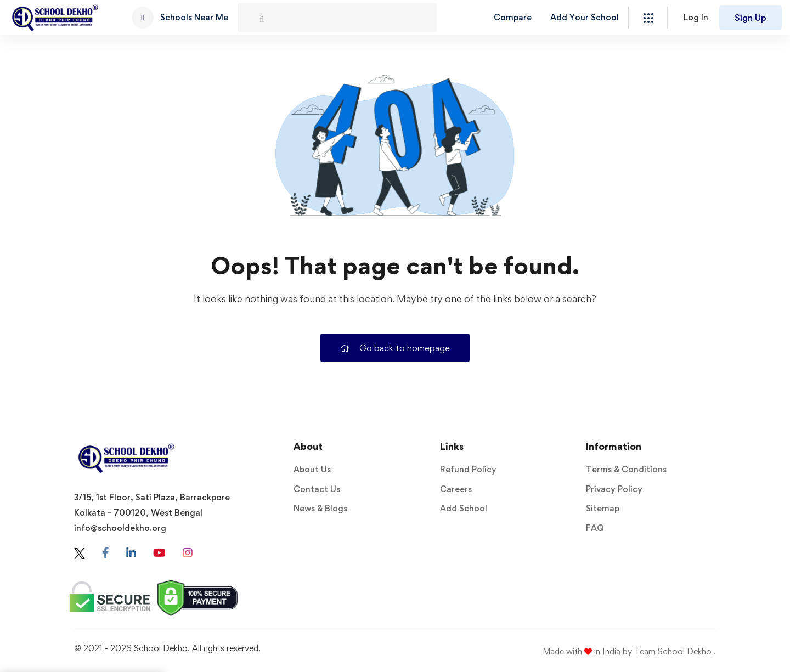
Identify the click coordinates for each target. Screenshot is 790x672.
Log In (696, 17)
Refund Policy (468, 469)
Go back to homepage (395, 348)
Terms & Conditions (626, 469)
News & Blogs (320, 508)
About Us (312, 469)
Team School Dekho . (675, 651)
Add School (464, 508)
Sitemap (603, 508)
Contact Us (317, 489)
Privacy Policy (614, 489)
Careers (456, 489)
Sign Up (751, 18)
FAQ (595, 528)
